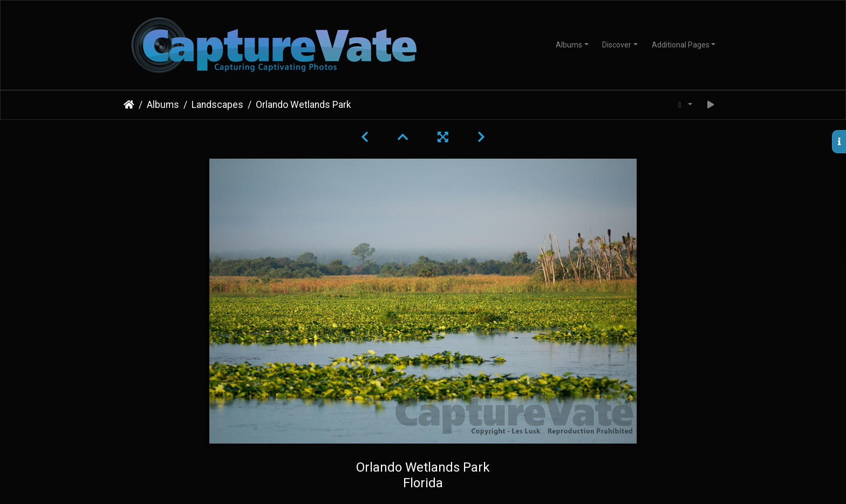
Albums (569, 45)
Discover (617, 45)
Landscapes (217, 105)
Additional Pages (681, 45)
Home (129, 105)
